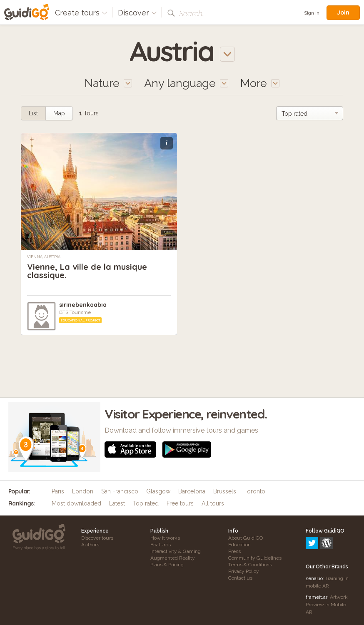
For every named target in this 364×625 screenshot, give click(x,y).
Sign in (312, 13)
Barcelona (192, 491)
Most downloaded (76, 503)
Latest (117, 503)
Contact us (240, 578)
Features (161, 545)
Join (343, 12)
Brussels (225, 491)
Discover (137, 13)
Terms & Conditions (250, 565)
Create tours (81, 13)
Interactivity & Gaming (176, 551)
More (260, 83)
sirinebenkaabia (83, 305)
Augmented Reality (173, 558)
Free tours (180, 503)
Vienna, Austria (44, 257)
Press (234, 551)
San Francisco (120, 491)
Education (239, 545)
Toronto (255, 491)
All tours (213, 503)
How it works (165, 538)
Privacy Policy (244, 571)
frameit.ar (317, 561)
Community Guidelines (255, 558)
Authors (90, 545)
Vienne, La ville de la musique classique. (87, 271)
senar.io (314, 543)
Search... (193, 14)
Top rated (146, 503)
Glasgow (158, 491)
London (83, 491)
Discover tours (97, 538)
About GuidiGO (246, 538)
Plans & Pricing (167, 565)
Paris (58, 491)
